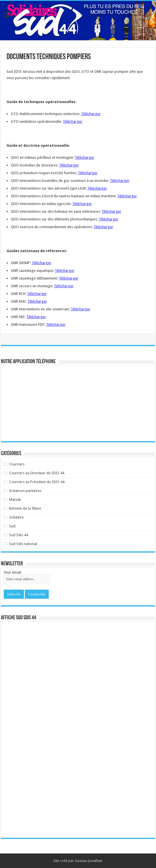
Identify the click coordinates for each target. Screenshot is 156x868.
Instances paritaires (25, 491)
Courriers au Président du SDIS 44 (37, 482)
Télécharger (91, 114)
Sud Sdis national (23, 544)
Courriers (17, 464)
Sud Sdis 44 (19, 535)
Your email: (13, 572)
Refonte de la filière (25, 508)
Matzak (15, 500)
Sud (12, 526)
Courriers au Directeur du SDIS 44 (37, 473)
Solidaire (16, 517)
